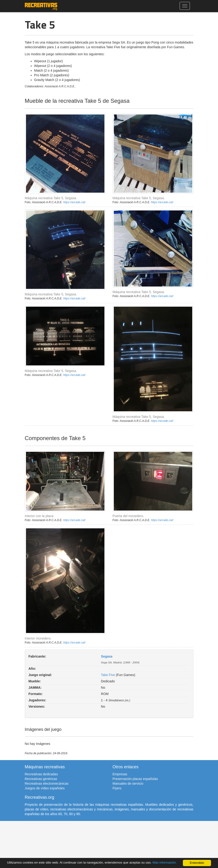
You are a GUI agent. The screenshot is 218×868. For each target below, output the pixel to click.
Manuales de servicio (128, 783)
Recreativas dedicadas (41, 774)
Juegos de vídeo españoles (45, 788)
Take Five (108, 675)
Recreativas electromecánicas (47, 783)
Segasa (107, 656)
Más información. (165, 862)
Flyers (117, 788)
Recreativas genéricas (41, 779)
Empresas (120, 774)
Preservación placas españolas (135, 779)
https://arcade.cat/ (74, 202)
